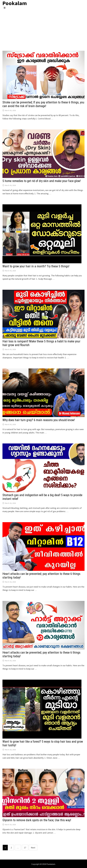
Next (33, 848)
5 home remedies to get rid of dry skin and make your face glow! (42, 181)
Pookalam (51, 864)
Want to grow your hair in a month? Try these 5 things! (36, 266)
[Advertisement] (43, 27)
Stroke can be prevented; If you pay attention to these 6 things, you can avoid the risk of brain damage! (43, 104)
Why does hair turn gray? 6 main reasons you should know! (39, 420)
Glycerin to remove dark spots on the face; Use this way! (37, 820)
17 (25, 848)
